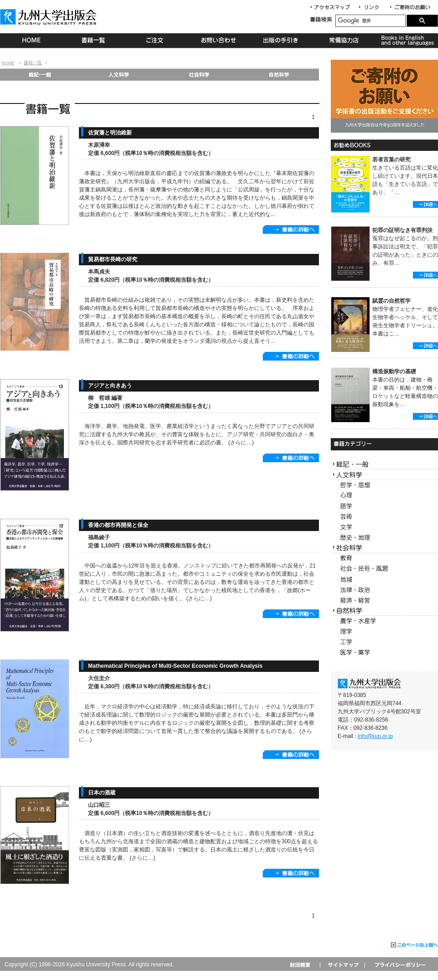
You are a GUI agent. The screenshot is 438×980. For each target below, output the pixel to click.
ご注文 (156, 41)
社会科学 (199, 75)
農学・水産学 (384, 621)
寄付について (409, 8)
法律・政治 (384, 590)
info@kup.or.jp (375, 736)
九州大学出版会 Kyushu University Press (49, 17)
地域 (384, 580)
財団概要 (303, 965)
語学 (384, 506)
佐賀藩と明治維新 (110, 133)
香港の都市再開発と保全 (118, 525)
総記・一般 (40, 75)
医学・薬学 (384, 652)
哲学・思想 (384, 485)
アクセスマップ (334, 8)
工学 (384, 642)
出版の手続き (281, 41)
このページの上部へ (415, 945)
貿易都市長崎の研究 (113, 259)
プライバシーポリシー (399, 965)
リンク (373, 8)
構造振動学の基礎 (394, 371)
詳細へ (425, 204)
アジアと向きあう (110, 386)
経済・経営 (384, 601)
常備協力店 (344, 41)
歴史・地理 (384, 538)
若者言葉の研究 (391, 160)
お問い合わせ (219, 41)
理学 (384, 632)
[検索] (370, 21)
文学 (384, 527)
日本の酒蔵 (102, 793)
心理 (384, 496)
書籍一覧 (94, 41)
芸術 (384, 517)
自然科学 (279, 75)
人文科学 (119, 75)
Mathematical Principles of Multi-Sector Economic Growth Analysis (175, 666)
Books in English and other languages (406, 41)
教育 (384, 559)
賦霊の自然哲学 (391, 301)
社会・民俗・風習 (384, 569)
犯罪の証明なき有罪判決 (402, 230)
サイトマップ (342, 965)
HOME (31, 41)
